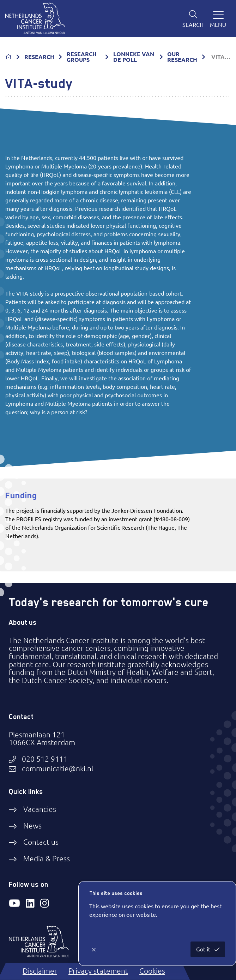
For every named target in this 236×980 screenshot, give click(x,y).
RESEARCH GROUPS (82, 57)
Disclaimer (40, 971)
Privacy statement (98, 971)
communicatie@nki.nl (58, 769)
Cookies (152, 971)
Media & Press (47, 859)
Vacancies (40, 809)
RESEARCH (39, 57)
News (32, 826)
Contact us (41, 842)
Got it (204, 949)
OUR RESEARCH (182, 57)
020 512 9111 (45, 759)
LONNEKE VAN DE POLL (134, 57)
